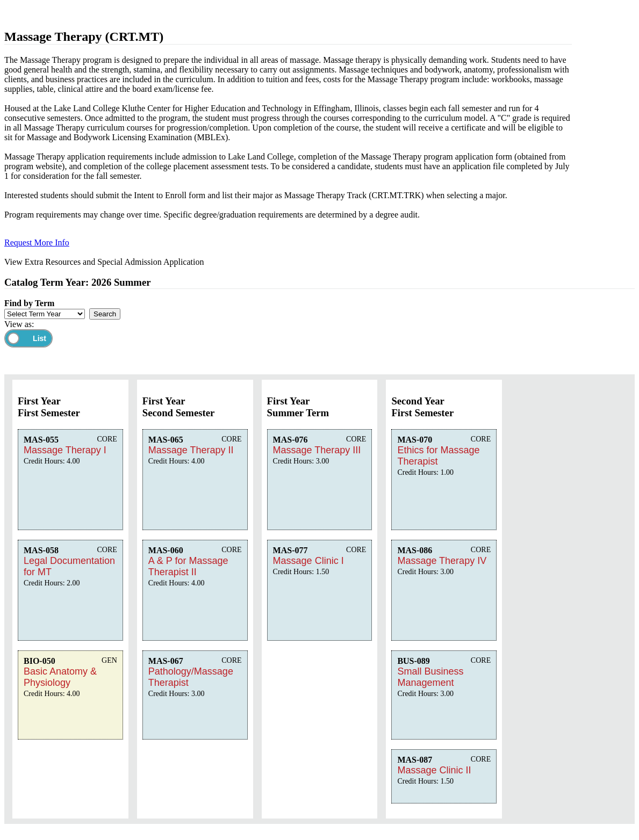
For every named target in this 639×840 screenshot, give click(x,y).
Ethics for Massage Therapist (438, 456)
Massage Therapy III (317, 450)
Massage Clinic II (434, 770)
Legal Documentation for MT (69, 566)
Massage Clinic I (308, 561)
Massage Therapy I (65, 450)
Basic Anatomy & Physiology (60, 677)
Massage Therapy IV (442, 561)
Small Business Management (430, 677)
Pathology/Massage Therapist (191, 677)
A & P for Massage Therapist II (188, 566)
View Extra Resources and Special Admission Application (104, 262)
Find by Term (29, 303)
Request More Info (37, 242)
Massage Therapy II (191, 450)
